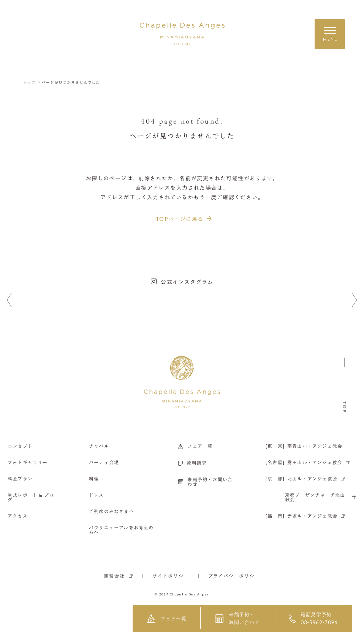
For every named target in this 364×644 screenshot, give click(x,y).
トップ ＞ (32, 82)
